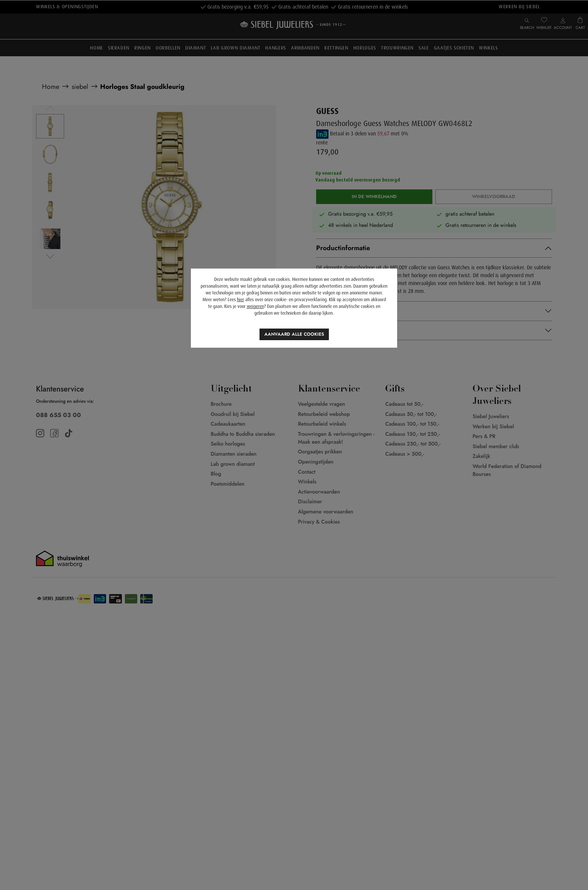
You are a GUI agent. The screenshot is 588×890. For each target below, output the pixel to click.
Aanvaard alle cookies (294, 334)
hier (241, 300)
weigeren (255, 306)
